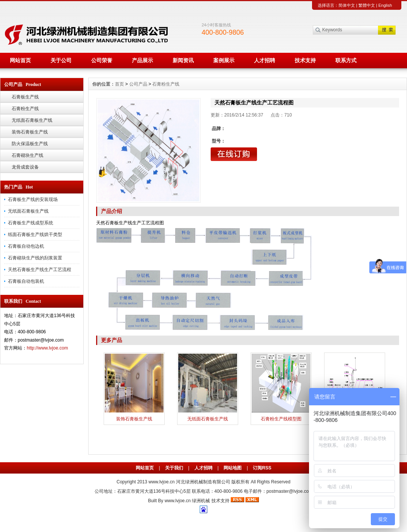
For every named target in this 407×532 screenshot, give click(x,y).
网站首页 (20, 60)
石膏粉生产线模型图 (281, 419)
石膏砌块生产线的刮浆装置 (35, 258)
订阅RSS (262, 468)
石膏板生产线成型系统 (31, 223)
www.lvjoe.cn (161, 482)
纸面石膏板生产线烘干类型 (35, 235)
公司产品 (138, 84)
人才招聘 (265, 60)
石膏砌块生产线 (28, 155)
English (385, 5)
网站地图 (233, 468)
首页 (119, 84)
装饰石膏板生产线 (30, 132)
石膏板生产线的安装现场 (33, 199)
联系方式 (346, 60)
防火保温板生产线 (30, 144)
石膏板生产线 (25, 97)
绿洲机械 (201, 501)
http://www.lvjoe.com (47, 348)
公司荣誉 (102, 60)
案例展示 (224, 60)
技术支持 (305, 60)
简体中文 (347, 5)
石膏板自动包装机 (26, 281)
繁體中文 (367, 5)
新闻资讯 (183, 60)
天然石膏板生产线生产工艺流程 (40, 270)
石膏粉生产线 (25, 109)
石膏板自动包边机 (26, 246)
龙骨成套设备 (25, 167)
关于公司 (61, 60)
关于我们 (174, 468)
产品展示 (142, 60)
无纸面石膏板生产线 (32, 120)
